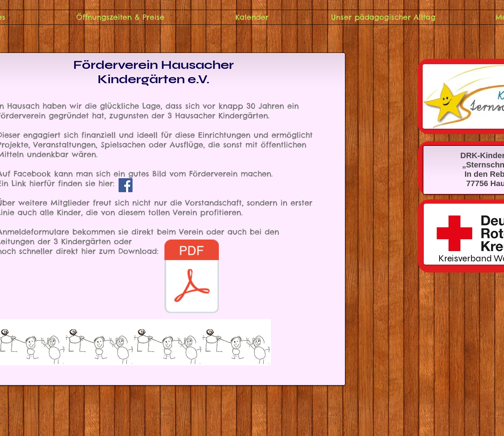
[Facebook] (126, 185)
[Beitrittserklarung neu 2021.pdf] (192, 277)
